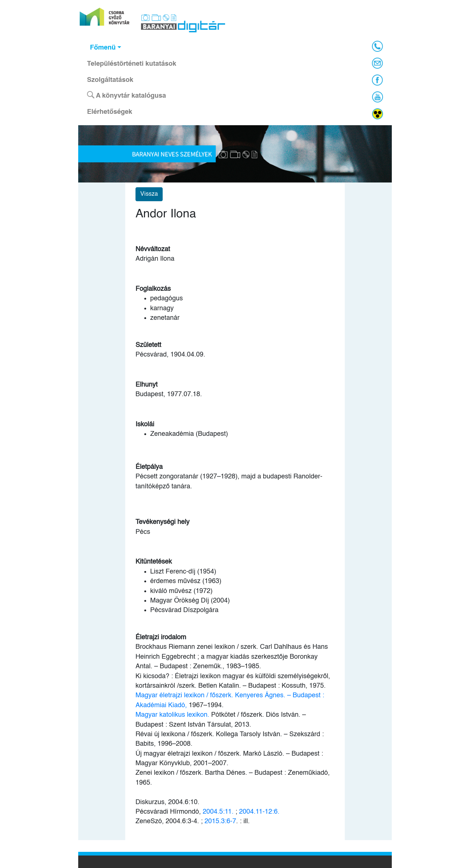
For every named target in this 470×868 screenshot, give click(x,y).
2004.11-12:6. (259, 812)
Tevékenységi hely (162, 522)
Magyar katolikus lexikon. (173, 715)
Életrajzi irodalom (161, 637)
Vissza (149, 194)
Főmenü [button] (103, 48)
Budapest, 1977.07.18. (169, 394)
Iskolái (145, 424)
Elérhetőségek (110, 112)
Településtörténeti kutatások (132, 64)
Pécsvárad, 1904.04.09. (170, 355)
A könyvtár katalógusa (126, 95)
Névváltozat (153, 249)
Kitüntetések (154, 562)
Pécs (143, 532)
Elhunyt (147, 385)
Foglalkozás (153, 289)
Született (148, 345)
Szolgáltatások (110, 80)
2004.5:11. (218, 812)
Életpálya (149, 467)
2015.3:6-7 (220, 821)
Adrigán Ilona (155, 259)
